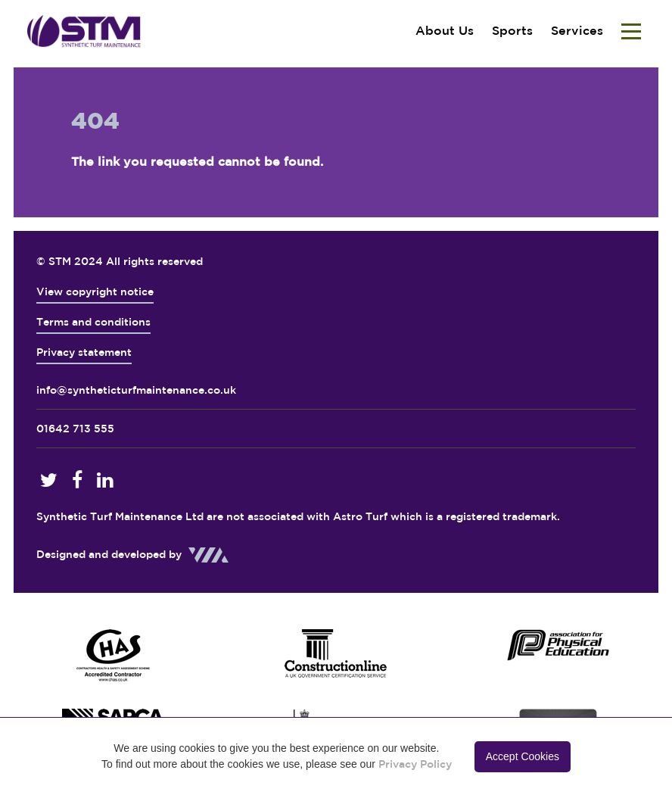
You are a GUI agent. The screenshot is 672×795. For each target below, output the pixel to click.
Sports (512, 30)
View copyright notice (95, 291)
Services (577, 30)
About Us (445, 30)
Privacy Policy (415, 764)
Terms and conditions (93, 322)
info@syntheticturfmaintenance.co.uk (136, 390)
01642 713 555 (75, 429)
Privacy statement (84, 352)
